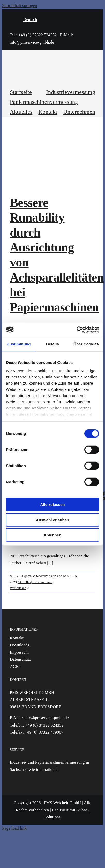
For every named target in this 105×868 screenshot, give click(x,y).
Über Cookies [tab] (86, 344)
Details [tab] (52, 344)
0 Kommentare (42, 582)
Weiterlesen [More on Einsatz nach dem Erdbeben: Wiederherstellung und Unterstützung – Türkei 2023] (18, 588)
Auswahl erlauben (52, 520)
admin (21, 576)
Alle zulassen (52, 505)
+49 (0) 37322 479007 (44, 732)
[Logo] (52, 62)
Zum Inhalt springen (20, 6)
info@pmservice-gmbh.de (32, 42)
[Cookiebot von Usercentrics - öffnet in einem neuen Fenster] (76, 330)
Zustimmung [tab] (19, 344)
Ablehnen (52, 535)
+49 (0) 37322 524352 (37, 35)
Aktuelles (24, 582)
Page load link (14, 828)
